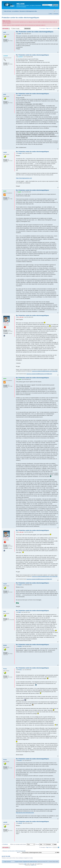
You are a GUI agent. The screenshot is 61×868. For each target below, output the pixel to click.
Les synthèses (15, 11)
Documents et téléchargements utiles (28, 11)
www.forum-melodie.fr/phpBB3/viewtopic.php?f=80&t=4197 (39, 374)
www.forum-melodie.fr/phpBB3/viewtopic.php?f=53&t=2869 (45, 371)
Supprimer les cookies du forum (30, 862)
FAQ (51, 14)
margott (20, 153)
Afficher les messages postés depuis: (22, 844)
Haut (58, 52)
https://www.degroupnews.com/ (24, 178)
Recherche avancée (54, 6)
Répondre (6, 29)
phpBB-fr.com (34, 865)
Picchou (20, 670)
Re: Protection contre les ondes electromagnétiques (35, 32)
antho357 (20, 823)
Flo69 (19, 612)
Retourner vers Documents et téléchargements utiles (14, 851)
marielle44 (20, 57)
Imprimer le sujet (54, 11)
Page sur (49, 28)
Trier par (40, 844)
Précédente (5, 844)
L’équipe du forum (18, 862)
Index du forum (8, 11)
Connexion (56, 14)
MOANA (20, 646)
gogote (20, 192)
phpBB (25, 864)
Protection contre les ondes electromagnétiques (20, 18)
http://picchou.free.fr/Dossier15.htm (25, 813)
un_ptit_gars (21, 317)
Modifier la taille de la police (57, 11)
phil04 (19, 34)
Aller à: (19, 852)
